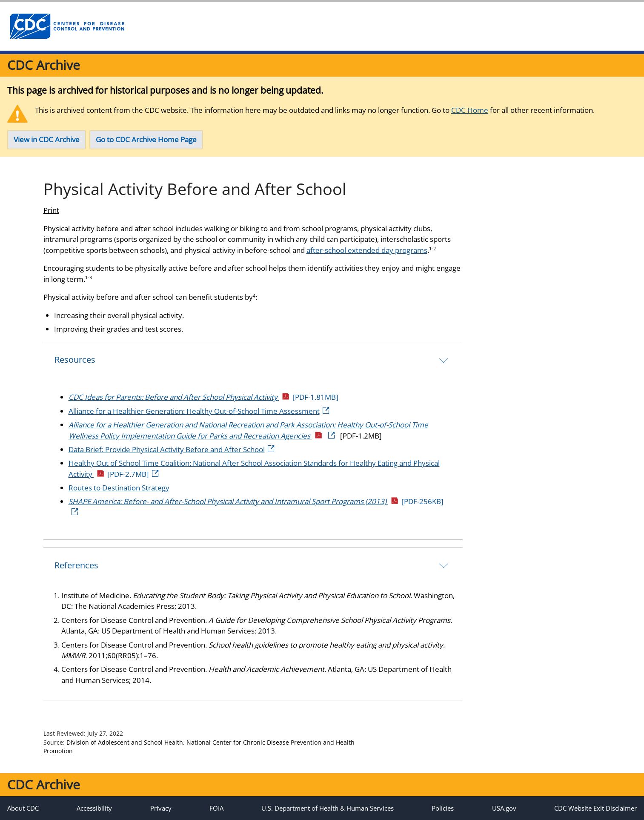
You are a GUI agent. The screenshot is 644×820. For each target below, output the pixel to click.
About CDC (23, 808)
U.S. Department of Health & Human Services (328, 808)
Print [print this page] (51, 210)
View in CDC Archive (47, 139)
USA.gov (504, 808)
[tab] (253, 360)
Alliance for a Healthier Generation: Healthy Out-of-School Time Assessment (200, 411)
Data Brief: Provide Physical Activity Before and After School (172, 449)
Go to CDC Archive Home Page (146, 139)
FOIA (216, 808)
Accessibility (94, 808)
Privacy (161, 808)
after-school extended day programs (367, 250)
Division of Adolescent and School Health (125, 742)
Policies (443, 808)
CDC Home (470, 110)
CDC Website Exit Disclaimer (595, 808)
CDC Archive (44, 65)
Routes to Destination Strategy (119, 488)
